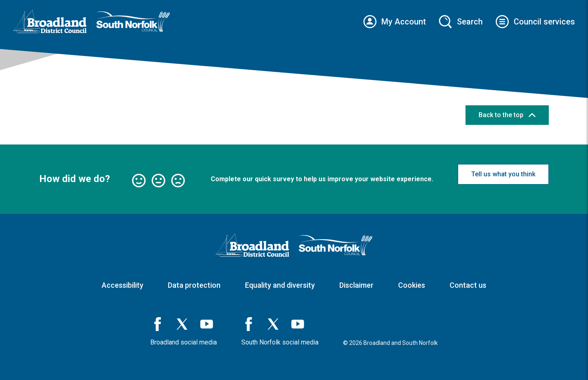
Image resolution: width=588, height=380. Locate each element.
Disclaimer (356, 285)
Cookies (412, 285)
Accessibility (122, 285)
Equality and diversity (280, 285)
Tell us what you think (503, 174)
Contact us (468, 285)
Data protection (194, 285)
